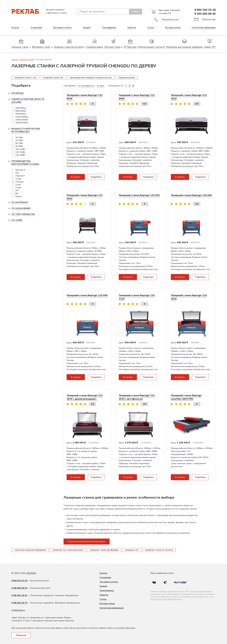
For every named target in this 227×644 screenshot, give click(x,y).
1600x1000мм (22, 120)
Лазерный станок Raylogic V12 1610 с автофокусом (137, 397)
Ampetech (20, 176)
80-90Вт (19, 146)
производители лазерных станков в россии (91, 78)
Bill (17, 193)
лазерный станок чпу (53, 78)
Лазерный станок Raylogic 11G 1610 (189, 297)
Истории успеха (173, 27)
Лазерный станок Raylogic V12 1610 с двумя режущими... (85, 397)
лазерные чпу (132, 550)
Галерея (87, 27)
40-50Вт (19, 140)
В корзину (76, 177)
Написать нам (209, 19)
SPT (17, 191)
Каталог (15, 27)
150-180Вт (20, 155)
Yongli (18, 188)
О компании (36, 27)
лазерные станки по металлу (159, 550)
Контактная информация (204, 27)
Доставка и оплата (62, 27)
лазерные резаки (127, 78)
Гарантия (132, 27)
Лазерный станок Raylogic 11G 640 (191, 195)
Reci (17, 173)
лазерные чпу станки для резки (68, 550)
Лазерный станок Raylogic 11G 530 (139, 195)
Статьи (151, 27)
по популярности (86, 86)
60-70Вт (19, 143)
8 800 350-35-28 (205, 10)
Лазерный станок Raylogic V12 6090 (137, 97)
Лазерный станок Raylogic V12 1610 (189, 97)
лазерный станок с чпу (25, 78)
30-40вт (19, 138)
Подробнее (96, 177)
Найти (136, 12)
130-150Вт (20, 152)
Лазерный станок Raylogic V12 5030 (85, 197)
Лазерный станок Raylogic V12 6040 (85, 97)
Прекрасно (21, 635)
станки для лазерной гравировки (30, 550)
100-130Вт (20, 149)
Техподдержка (109, 27)
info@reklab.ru (18, 610)
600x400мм (21, 111)
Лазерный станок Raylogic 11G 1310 (137, 297)
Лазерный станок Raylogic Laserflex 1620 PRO (186, 397)
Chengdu (19, 182)
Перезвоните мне (170, 19)
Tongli (18, 179)
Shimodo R (20, 170)
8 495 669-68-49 (205, 14)
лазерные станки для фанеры (104, 550)
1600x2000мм (22, 123)
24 (130, 86)
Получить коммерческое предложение (87, 542)
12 (126, 86)
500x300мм (21, 108)
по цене (101, 86)
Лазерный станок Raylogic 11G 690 (87, 295)
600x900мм (21, 114)
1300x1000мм (22, 117)
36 (133, 86)
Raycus (19, 196)
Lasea (18, 185)
